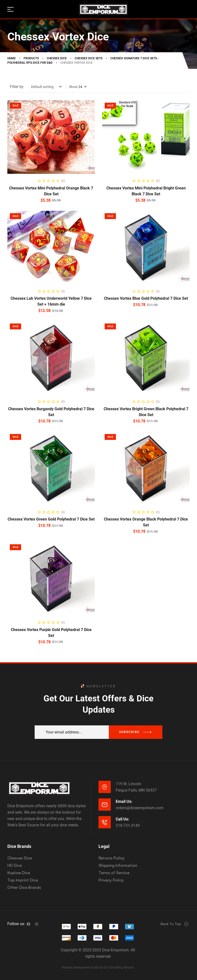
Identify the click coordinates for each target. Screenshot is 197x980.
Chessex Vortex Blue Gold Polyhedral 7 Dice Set (146, 298)
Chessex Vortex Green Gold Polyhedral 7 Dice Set (51, 519)
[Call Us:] (105, 822)
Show (73, 87)
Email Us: (124, 801)
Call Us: (122, 819)
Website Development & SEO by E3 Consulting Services (98, 968)
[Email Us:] (105, 805)
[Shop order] (46, 87)
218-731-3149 (128, 825)
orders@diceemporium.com (140, 808)
